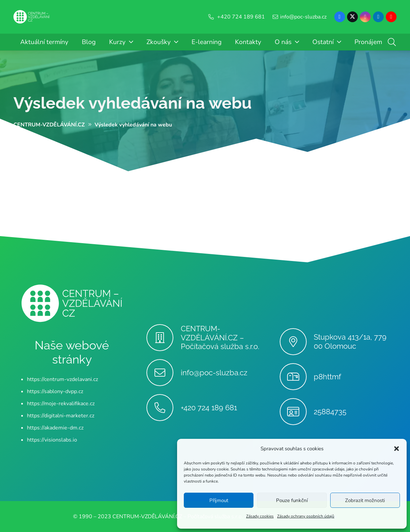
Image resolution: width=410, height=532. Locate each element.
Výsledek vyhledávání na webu (133, 103)
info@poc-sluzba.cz (214, 373)
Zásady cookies (260, 516)
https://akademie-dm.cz (55, 428)
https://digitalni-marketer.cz (61, 416)
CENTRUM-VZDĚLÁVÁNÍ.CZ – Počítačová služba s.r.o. (220, 338)
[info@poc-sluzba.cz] (163, 373)
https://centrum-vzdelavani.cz (62, 379)
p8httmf (327, 377)
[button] (397, 449)
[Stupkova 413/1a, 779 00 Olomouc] (297, 342)
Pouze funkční (292, 500)
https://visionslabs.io (52, 440)
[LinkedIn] (378, 17)
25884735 (330, 412)
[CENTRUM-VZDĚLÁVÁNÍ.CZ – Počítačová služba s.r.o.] (163, 338)
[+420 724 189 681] (163, 408)
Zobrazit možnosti (365, 500)
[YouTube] (391, 17)
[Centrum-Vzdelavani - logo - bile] (32, 17)
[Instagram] (365, 17)
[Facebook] (340, 17)
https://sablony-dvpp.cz (55, 391)
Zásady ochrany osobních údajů (306, 516)
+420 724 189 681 (209, 408)
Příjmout (219, 500)
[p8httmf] (297, 377)
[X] (352, 17)
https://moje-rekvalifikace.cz (61, 404)
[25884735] (297, 412)
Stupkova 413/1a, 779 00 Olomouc (350, 341)
